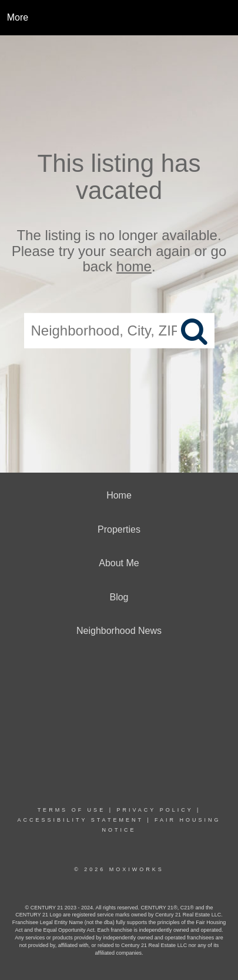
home (134, 266)
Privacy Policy (155, 810)
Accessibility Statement (80, 820)
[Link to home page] (119, 18)
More (18, 17)
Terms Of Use (72, 810)
